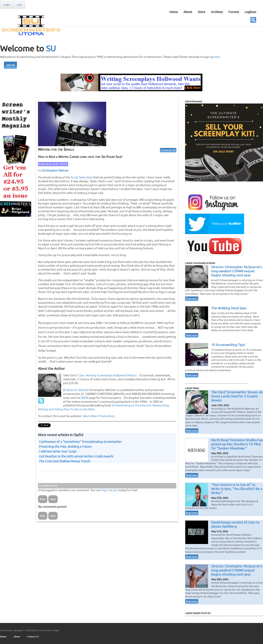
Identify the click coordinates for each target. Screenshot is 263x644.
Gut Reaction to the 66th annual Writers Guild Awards (76, 456)
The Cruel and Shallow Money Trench (65, 461)
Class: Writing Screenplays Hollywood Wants (107, 375)
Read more (192, 299)
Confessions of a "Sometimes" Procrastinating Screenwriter (80, 442)
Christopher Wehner (55, 171)
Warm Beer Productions (99, 416)
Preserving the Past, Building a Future (65, 447)
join (115, 490)
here (217, 57)
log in (105, 490)
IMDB (85, 398)
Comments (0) (168, 150)
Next (53, 499)
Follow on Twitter (76, 390)
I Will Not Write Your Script (58, 452)
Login (7, 5)
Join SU (10, 65)
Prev (43, 499)
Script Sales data (82, 177)
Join (19, 5)
